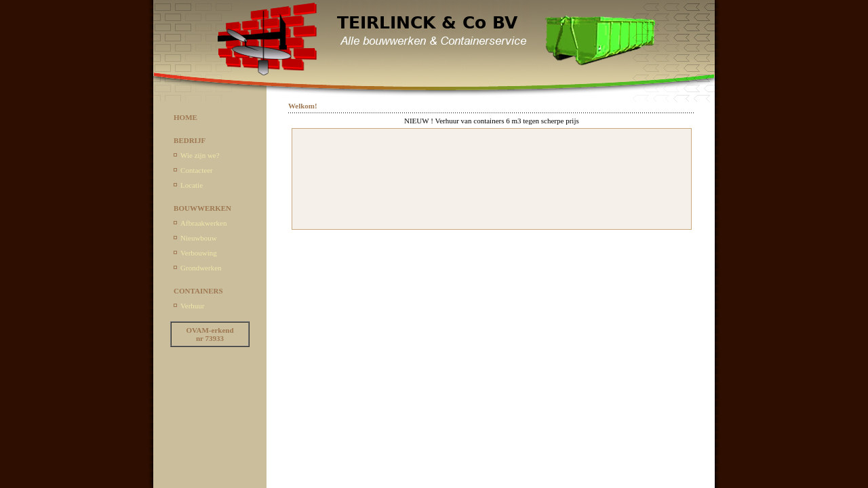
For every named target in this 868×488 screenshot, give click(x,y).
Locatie (192, 185)
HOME (185, 117)
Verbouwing (199, 253)
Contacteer (197, 170)
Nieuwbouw (199, 238)
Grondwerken (201, 268)
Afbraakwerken (203, 223)
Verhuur (192, 306)
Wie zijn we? (200, 155)
